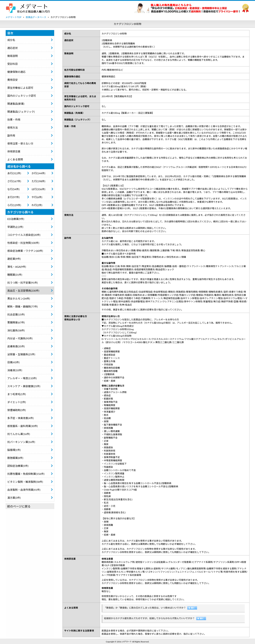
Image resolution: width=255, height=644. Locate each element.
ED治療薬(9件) (16, 219)
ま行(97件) (13, 197)
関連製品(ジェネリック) (21, 112)
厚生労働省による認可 (20, 88)
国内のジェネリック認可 (22, 96)
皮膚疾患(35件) (16, 346)
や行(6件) (37, 197)
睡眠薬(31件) (15, 275)
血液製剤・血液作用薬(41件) (24, 490)
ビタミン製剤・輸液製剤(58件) (25, 482)
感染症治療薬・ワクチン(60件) (25, 251)
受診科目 (13, 64)
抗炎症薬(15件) (16, 314)
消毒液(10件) (15, 370)
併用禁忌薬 (14, 151)
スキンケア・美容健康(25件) (24, 386)
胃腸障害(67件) (16, 322)
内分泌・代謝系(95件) (20, 338)
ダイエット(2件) (17, 402)
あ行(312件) (14, 173)
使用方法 (13, 128)
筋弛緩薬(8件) (15, 458)
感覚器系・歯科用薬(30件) (23, 426)
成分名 (11, 40)
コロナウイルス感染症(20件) (24, 235)
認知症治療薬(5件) (18, 466)
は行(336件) (38, 189)
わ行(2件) (37, 205)
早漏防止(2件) (15, 227)
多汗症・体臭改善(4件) (20, 418)
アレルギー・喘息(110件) (22, 378)
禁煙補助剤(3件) (17, 410)
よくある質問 (15, 159)
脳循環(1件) (14, 450)
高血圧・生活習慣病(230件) (23, 291)
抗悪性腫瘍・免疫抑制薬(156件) (26, 474)
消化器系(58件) (16, 330)
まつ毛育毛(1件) (17, 394)
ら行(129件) (14, 205)
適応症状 (13, 48)
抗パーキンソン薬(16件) (21, 442)
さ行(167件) (14, 181)
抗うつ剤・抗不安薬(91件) (23, 283)
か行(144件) (38, 173)
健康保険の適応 (16, 72)
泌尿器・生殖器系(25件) (21, 354)
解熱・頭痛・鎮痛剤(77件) (23, 306)
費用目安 (13, 80)
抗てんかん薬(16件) (19, 434)
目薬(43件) (13, 362)
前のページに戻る (19, 506)
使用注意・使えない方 (20, 143)
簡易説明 (13, 56)
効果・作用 (14, 120)
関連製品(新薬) (16, 104)
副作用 (11, 135)
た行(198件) (38, 181)
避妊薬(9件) (14, 259)
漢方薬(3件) (14, 498)
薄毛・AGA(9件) (17, 267)
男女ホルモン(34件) (19, 299)
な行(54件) (13, 189)
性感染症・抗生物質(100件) (23, 243)
